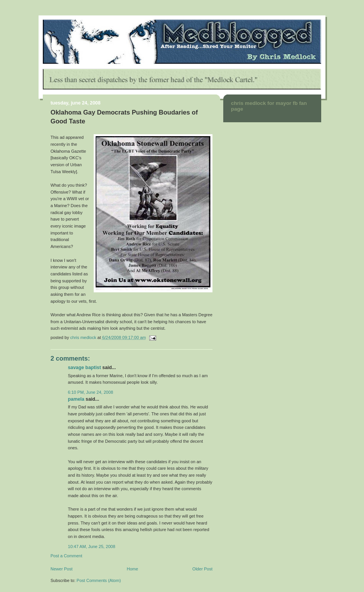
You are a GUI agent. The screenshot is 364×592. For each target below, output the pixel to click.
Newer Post (62, 569)
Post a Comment (66, 556)
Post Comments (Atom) (99, 580)
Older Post (202, 569)
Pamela (76, 399)
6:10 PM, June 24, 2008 (90, 392)
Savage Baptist (84, 368)
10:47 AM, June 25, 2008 (92, 546)
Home (132, 569)
